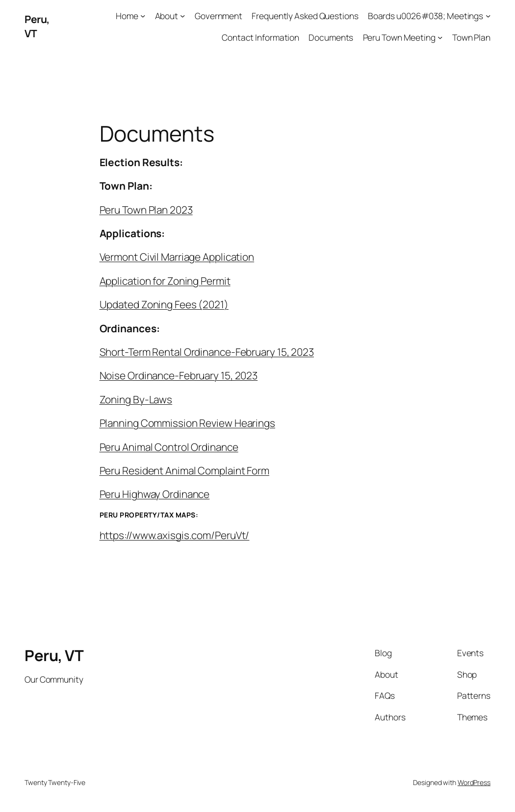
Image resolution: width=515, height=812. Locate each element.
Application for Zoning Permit (165, 281)
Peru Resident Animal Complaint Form (185, 470)
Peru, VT (54, 655)
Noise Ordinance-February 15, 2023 (179, 375)
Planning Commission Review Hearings (188, 423)
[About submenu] (182, 16)
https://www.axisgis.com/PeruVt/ (175, 535)
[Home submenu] (143, 16)
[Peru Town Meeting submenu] (440, 37)
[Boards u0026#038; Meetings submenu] (488, 16)
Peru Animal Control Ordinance (169, 447)
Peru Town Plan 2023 (146, 210)
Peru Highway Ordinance (155, 494)
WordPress (474, 782)
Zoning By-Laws (136, 399)
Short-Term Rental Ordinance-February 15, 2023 (207, 352)
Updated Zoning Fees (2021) (164, 304)
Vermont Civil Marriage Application (177, 257)
